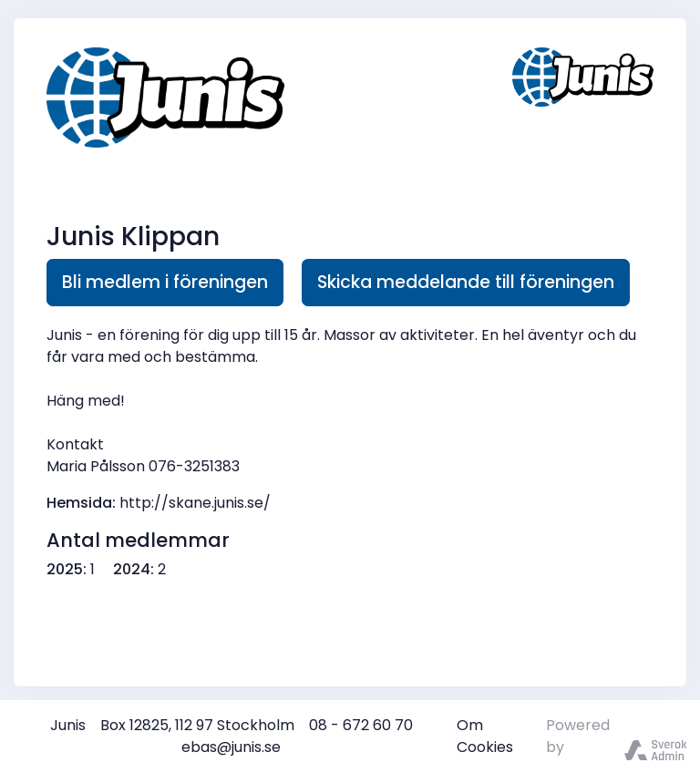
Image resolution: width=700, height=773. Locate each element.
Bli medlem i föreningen (165, 282)
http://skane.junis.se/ (195, 503)
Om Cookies (485, 736)
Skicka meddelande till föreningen (466, 282)
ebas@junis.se (231, 747)
